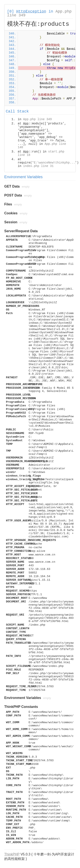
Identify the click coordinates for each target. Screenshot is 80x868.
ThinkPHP (12, 854)
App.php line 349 (37, 119)
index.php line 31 (38, 166)
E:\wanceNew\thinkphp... (55, 163)
